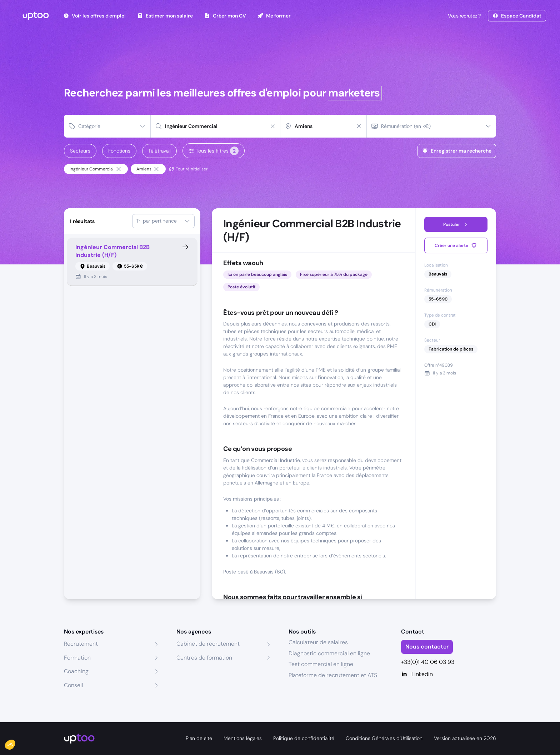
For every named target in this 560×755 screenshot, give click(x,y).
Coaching (76, 671)
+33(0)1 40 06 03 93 (428, 662)
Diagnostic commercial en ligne (329, 653)
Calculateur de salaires (318, 642)
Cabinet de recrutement (208, 644)
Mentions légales (243, 738)
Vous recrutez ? (464, 16)
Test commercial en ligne (321, 664)
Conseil (73, 685)
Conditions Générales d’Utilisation (384, 738)
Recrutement (81, 644)
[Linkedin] (449, 674)
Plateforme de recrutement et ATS (333, 675)
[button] (15, 743)
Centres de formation (204, 658)
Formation (77, 658)
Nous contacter (427, 647)
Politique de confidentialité (304, 738)
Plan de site (199, 738)
